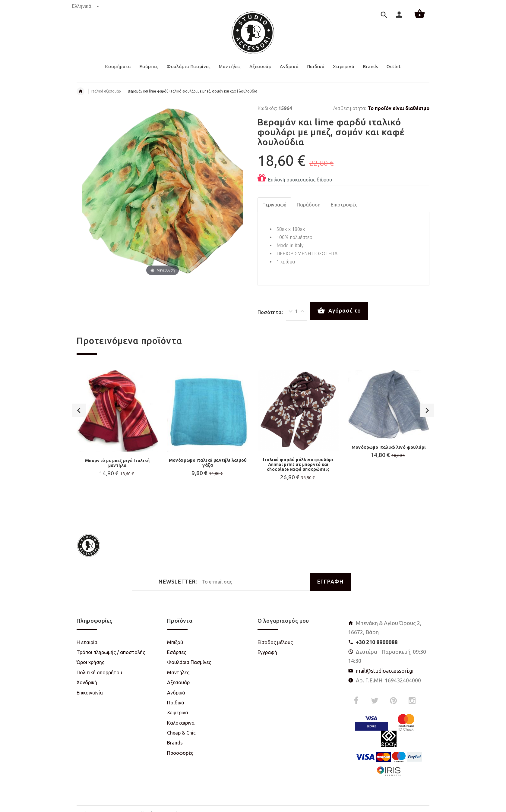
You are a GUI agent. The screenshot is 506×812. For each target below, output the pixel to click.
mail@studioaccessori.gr (385, 671)
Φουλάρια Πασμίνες (189, 662)
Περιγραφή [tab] (274, 205)
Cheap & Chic (181, 733)
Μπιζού (175, 642)
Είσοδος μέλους (275, 642)
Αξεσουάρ (178, 682)
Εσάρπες (177, 652)
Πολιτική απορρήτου (99, 672)
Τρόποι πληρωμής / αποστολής (111, 652)
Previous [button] (79, 410)
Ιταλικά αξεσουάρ (106, 91)
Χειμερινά (178, 713)
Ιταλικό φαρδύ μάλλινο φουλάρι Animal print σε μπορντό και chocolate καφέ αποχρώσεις (298, 464)
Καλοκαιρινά (181, 723)
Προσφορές (180, 753)
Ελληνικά (86, 6)
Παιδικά (176, 703)
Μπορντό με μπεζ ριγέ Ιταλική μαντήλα (117, 463)
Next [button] (427, 410)
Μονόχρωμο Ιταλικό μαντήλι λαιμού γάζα (208, 463)
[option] (117, 438)
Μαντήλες (178, 672)
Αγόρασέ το (339, 311)
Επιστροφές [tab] (344, 205)
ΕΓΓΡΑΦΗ (330, 582)
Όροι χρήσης (90, 662)
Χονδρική (87, 682)
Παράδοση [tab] (309, 205)
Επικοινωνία (90, 693)
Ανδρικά (176, 693)
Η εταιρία (87, 642)
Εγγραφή (267, 652)
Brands (175, 743)
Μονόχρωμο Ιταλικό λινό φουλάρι (389, 447)
